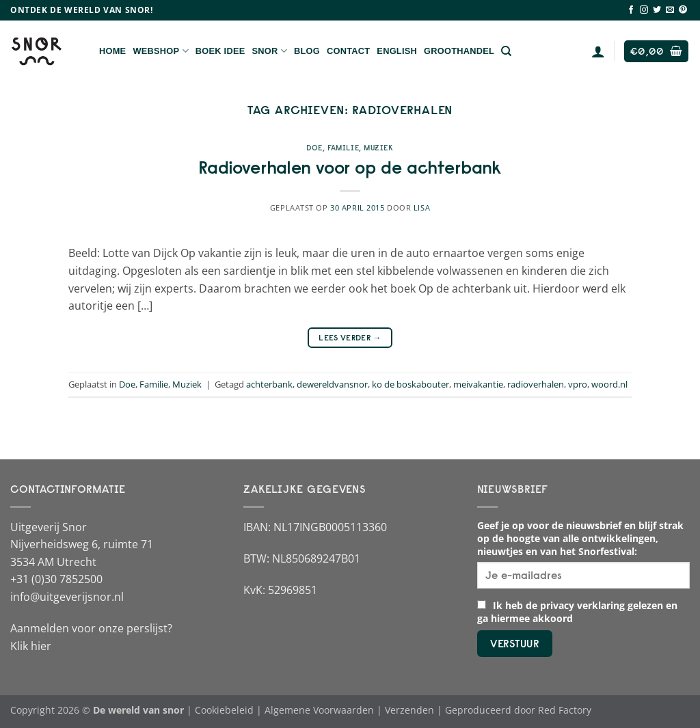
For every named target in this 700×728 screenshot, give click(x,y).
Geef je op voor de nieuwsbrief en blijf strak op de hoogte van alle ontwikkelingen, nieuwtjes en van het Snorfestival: (580, 538)
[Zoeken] (506, 51)
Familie (343, 148)
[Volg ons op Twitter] (657, 10)
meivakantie (478, 384)
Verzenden (409, 710)
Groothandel (459, 51)
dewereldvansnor (332, 384)
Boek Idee (220, 51)
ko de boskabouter (410, 384)
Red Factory (565, 710)
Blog (307, 51)
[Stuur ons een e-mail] (670, 10)
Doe (314, 148)
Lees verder (350, 337)
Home (112, 51)
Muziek (378, 148)
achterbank (269, 384)
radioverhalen (536, 384)
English (397, 51)
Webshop (160, 51)
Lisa (422, 207)
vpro (578, 384)
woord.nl (609, 384)
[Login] (598, 51)
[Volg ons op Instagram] (644, 10)
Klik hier (31, 646)
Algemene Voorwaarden (319, 710)
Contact (348, 51)
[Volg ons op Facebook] (631, 10)
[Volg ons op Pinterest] (683, 10)
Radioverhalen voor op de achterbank (350, 167)
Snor (270, 51)
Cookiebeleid (224, 710)
